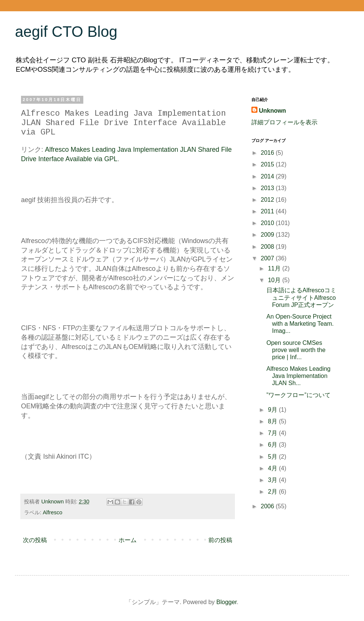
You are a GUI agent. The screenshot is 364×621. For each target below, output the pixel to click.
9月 (273, 410)
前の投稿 (220, 540)
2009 (268, 235)
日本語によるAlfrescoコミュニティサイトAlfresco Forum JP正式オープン (301, 297)
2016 (268, 153)
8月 (273, 421)
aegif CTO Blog (66, 32)
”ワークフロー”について (299, 395)
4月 (273, 468)
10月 (275, 280)
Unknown (272, 111)
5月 (273, 457)
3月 (273, 480)
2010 (268, 223)
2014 (268, 176)
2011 (268, 211)
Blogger (227, 602)
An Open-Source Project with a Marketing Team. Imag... (300, 324)
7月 (273, 433)
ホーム (128, 540)
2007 (268, 258)
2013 (268, 188)
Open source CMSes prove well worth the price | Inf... (296, 350)
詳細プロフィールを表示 (284, 122)
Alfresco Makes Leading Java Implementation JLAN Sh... (299, 376)
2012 (268, 200)
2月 (273, 492)
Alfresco (53, 512)
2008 (268, 247)
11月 (275, 268)
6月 (273, 445)
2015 (268, 164)
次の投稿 (35, 540)
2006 (268, 506)
